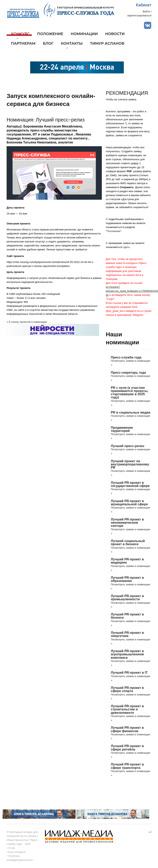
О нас (12, 848)
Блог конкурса (17, 852)
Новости (115, 34)
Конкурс (20, 36)
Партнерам (23, 44)
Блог (48, 44)
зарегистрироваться (139, 15)
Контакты (72, 45)
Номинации (84, 34)
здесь (127, 247)
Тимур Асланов (107, 44)
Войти (146, 11)
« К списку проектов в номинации (27, 322)
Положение (50, 34)
